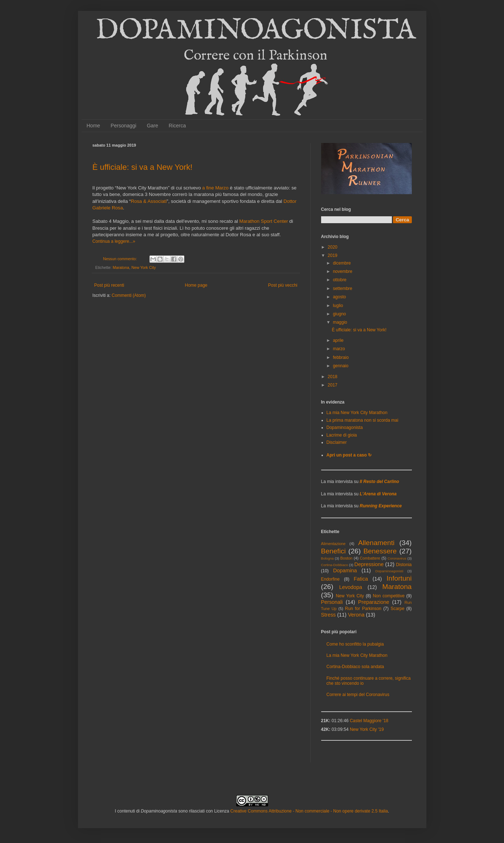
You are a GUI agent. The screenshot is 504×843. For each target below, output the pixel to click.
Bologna (327, 558)
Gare (153, 126)
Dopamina (345, 570)
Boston (347, 558)
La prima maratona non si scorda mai (362, 420)
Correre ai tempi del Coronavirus (358, 695)
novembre (342, 271)
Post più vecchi (283, 285)
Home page (196, 285)
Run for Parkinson (363, 609)
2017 (333, 385)
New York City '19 (367, 729)
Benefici (333, 551)
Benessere (380, 551)
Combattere (370, 558)
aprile (338, 340)
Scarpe (397, 609)
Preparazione (374, 602)
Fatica (361, 579)
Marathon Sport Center (263, 221)
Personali (332, 602)
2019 (333, 255)
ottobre (339, 280)
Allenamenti (376, 543)
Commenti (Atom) (129, 295)
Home (93, 126)
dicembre (342, 263)
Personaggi (124, 126)
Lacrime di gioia (342, 435)
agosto (339, 297)
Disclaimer (337, 442)
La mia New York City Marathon (357, 413)
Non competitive (389, 596)
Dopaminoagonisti (390, 571)
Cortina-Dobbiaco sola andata (355, 667)
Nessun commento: (120, 259)
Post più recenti (109, 285)
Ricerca (177, 126)
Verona (356, 615)
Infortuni (399, 578)
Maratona (121, 267)
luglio (338, 306)
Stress (329, 615)
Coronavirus (397, 558)
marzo (339, 349)
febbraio (341, 357)
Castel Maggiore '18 (369, 721)
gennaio (341, 366)
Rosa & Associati (149, 201)
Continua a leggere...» (114, 241)
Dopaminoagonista (345, 427)
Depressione (369, 564)
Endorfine (330, 579)
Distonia (404, 565)
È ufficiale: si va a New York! (143, 167)
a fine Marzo (215, 188)
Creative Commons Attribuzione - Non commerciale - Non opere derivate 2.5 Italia (309, 811)
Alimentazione (333, 544)
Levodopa (351, 587)
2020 (333, 247)
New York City (144, 267)
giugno (339, 314)
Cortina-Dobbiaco (335, 565)
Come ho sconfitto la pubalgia (355, 644)
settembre (342, 288)
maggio (340, 322)
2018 (333, 377)
